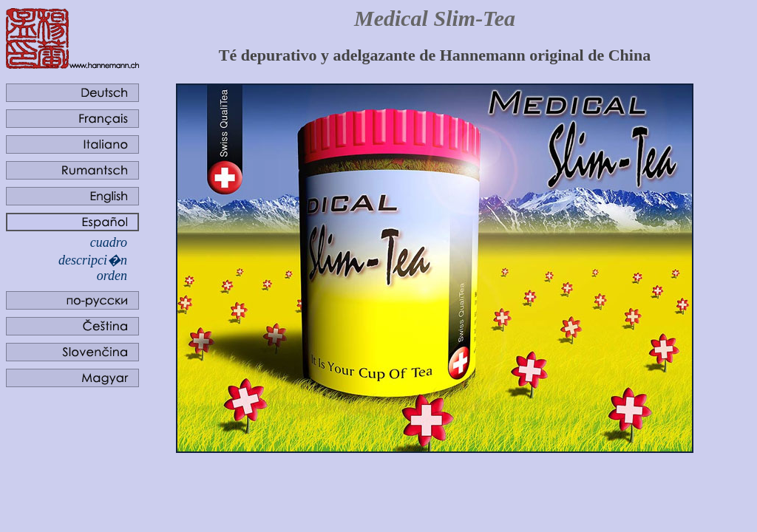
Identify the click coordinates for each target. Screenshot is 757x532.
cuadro (109, 242)
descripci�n (93, 260)
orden (112, 276)
